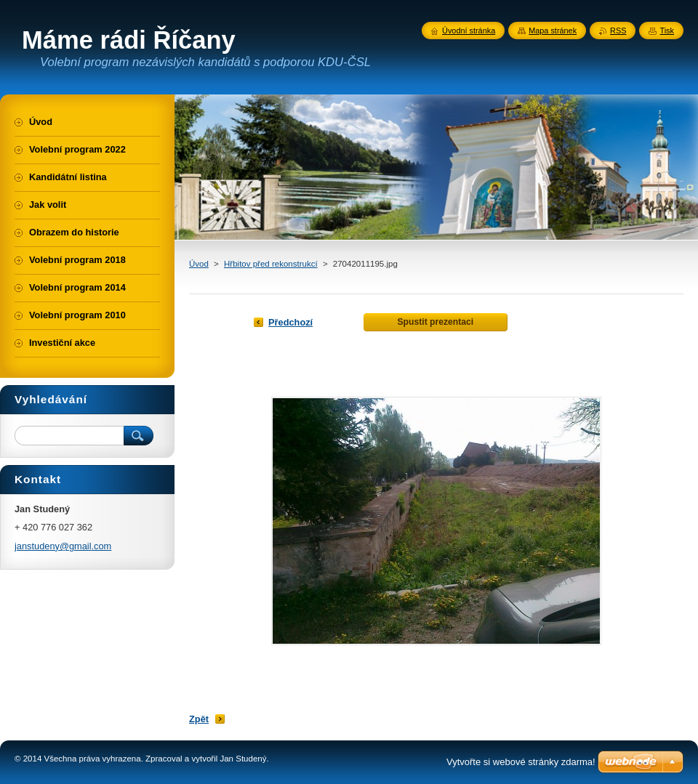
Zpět (199, 719)
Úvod (199, 264)
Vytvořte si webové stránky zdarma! (521, 762)
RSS (618, 31)
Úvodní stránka (469, 31)
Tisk (667, 31)
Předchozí (290, 322)
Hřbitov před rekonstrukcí (271, 264)
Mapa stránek (553, 31)
